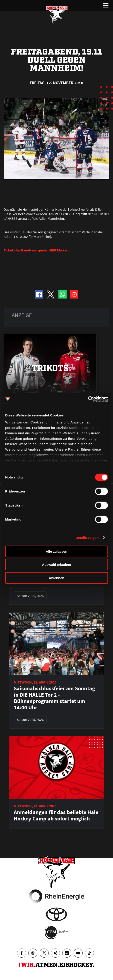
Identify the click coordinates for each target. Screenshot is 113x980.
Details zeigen (87, 538)
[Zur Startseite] (57, 14)
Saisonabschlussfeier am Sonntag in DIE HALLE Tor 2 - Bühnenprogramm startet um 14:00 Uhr (54, 698)
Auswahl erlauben (56, 565)
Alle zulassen (56, 551)
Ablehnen (56, 578)
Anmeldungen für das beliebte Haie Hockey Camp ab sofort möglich (56, 815)
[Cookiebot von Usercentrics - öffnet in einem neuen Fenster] (88, 399)
